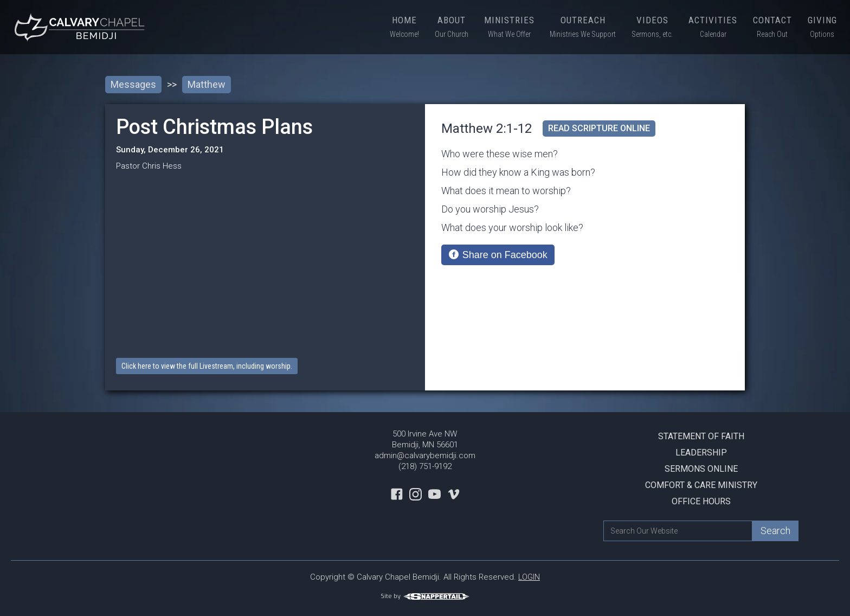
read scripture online (599, 128)
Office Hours (701, 501)
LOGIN (529, 577)
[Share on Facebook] (498, 255)
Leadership (701, 453)
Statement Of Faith (701, 436)
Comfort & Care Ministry (701, 485)
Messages (133, 84)
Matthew (207, 84)
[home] (81, 27)
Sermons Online (701, 469)
